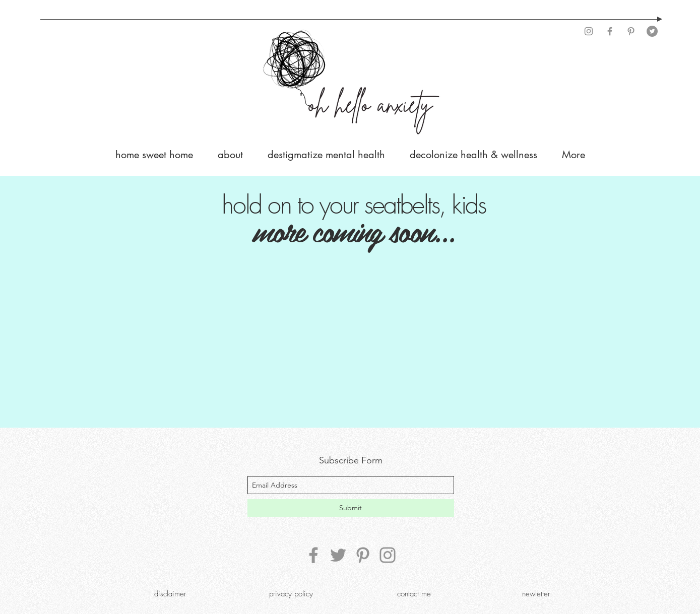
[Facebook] (610, 31)
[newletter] (536, 594)
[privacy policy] (291, 594)
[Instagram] (589, 31)
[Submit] (351, 508)
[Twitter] (652, 31)
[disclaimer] (170, 594)
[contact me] (414, 594)
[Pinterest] (631, 31)
